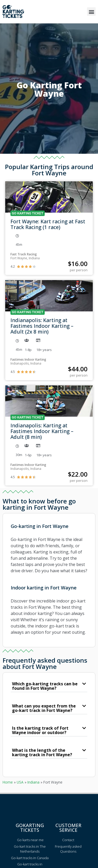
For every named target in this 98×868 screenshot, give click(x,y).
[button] (91, 12)
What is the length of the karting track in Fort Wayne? (42, 752)
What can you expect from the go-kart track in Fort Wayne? (44, 708)
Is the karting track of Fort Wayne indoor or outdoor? (40, 730)
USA (20, 782)
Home (8, 782)
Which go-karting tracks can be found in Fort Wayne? (45, 686)
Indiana (33, 782)
